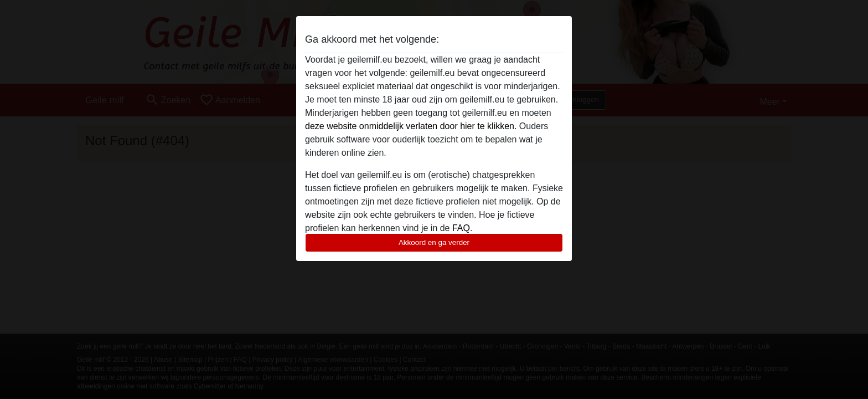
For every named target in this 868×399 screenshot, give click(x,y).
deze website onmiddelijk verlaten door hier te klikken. (411, 126)
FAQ (461, 228)
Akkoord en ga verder (434, 242)
